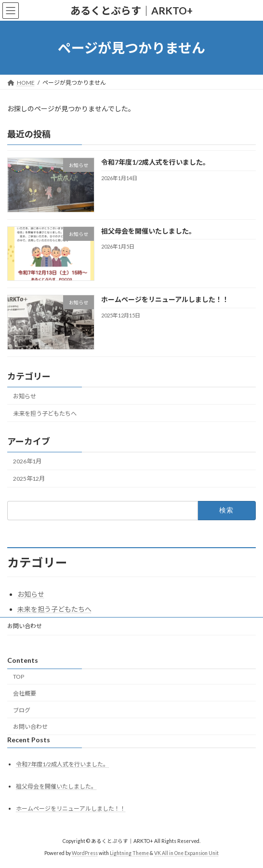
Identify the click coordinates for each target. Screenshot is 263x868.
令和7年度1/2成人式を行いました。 (155, 163)
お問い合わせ (25, 626)
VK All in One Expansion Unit (186, 853)
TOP (19, 677)
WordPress (85, 853)
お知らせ (25, 396)
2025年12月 (29, 479)
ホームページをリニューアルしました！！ (165, 300)
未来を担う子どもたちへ (45, 414)
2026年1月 (27, 461)
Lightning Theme (129, 853)
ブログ (22, 710)
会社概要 (25, 693)
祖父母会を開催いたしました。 (148, 231)
